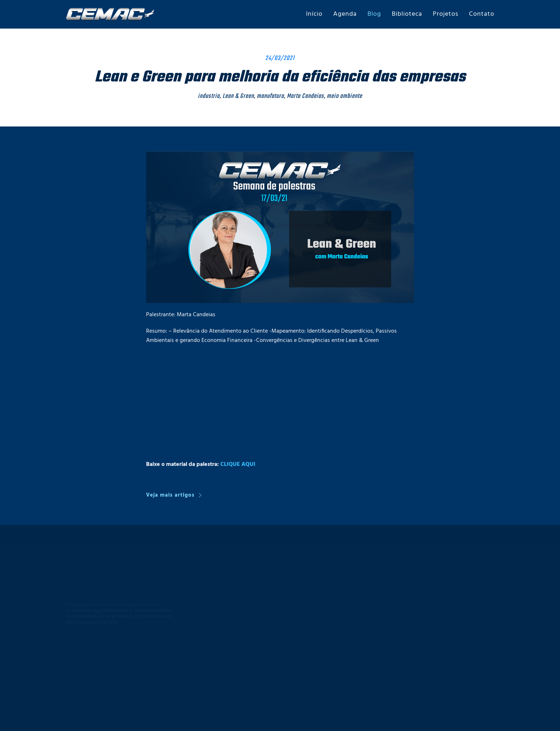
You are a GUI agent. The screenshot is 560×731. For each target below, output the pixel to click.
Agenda (345, 14)
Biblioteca (407, 14)
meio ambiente (344, 96)
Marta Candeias (305, 96)
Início (314, 14)
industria (209, 96)
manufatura (270, 96)
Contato (482, 14)
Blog (374, 14)
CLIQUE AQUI (238, 464)
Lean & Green (238, 96)
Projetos (446, 14)
